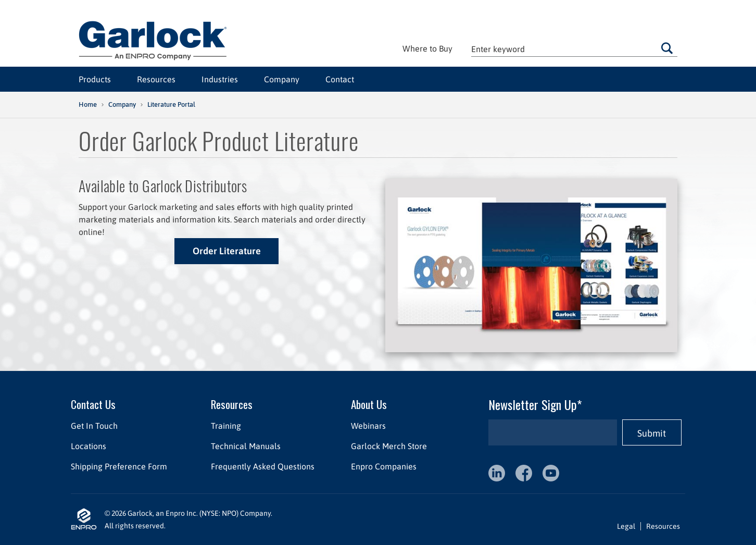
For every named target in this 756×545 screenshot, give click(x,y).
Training (226, 426)
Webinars (368, 426)
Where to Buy (427, 48)
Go (667, 48)
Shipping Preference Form (119, 466)
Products (95, 79)
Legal (626, 526)
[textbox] (574, 49)
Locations (89, 446)
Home (88, 104)
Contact (340, 79)
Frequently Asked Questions (263, 466)
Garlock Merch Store (389, 446)
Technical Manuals (246, 446)
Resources (156, 79)
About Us (369, 404)
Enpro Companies (384, 466)
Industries (220, 79)
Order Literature (227, 251)
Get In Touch (94, 426)
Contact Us (93, 404)
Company (282, 79)
